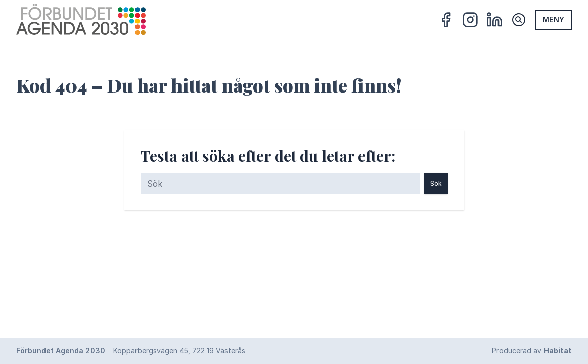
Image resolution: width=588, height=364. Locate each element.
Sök (436, 183)
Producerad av (532, 351)
